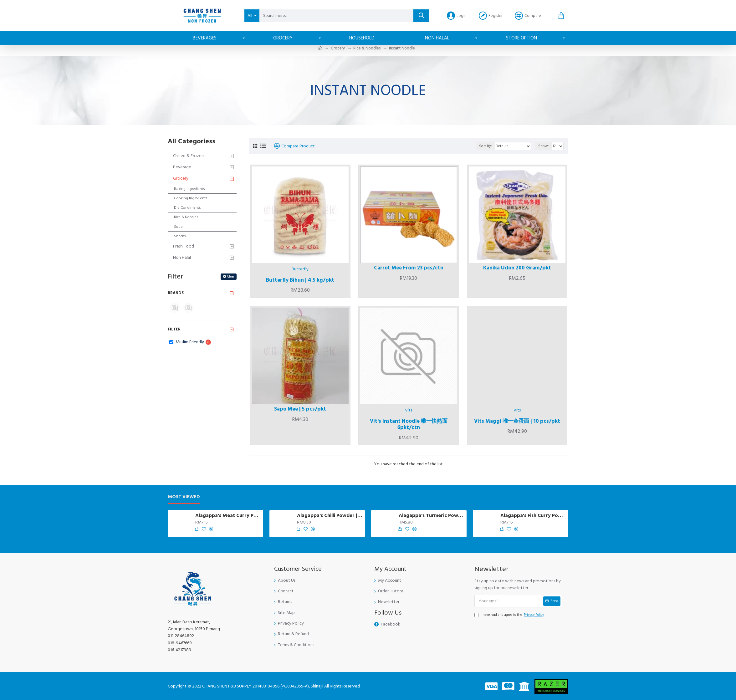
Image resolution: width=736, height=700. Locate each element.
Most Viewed (184, 497)
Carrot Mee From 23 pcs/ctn (409, 268)
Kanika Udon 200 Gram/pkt (517, 268)
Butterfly (300, 269)
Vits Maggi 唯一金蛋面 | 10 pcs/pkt (517, 421)
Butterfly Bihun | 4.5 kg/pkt (300, 280)
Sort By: (486, 146)
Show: (544, 146)
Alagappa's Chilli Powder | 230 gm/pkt (330, 516)
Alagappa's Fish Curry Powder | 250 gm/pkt (533, 516)
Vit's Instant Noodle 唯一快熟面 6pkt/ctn (409, 424)
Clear (231, 276)
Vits (409, 410)
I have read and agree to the (510, 615)
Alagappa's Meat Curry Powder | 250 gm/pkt (228, 516)
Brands (176, 293)
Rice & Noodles (367, 48)
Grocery (338, 48)
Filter (174, 329)
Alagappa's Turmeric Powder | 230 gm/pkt (432, 516)
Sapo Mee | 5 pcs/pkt (300, 409)
